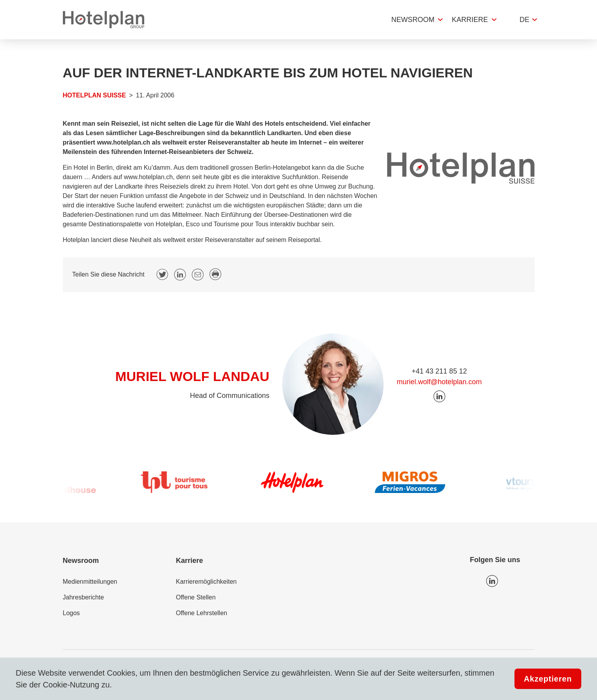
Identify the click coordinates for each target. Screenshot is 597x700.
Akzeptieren (548, 679)
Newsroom (413, 20)
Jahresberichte (84, 597)
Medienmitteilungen (90, 582)
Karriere (470, 20)
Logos (72, 613)
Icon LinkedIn (492, 581)
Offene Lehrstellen (202, 613)
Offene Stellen (196, 597)
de (524, 20)
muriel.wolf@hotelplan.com (439, 382)
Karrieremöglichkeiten (207, 582)
